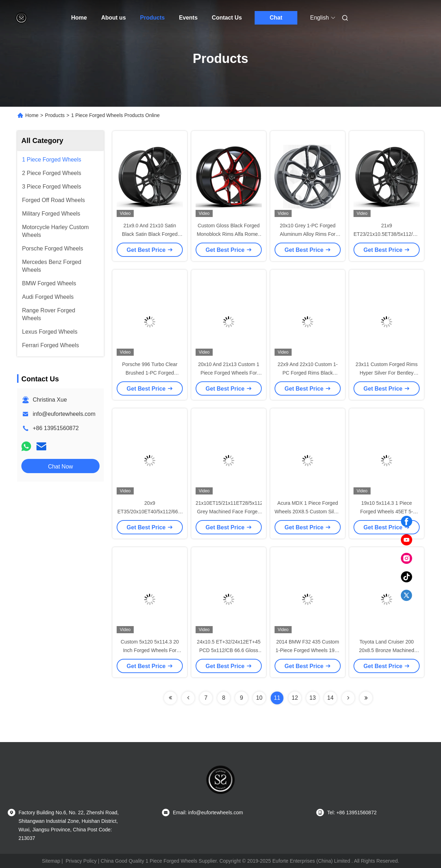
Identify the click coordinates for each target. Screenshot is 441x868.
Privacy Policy (81, 861)
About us (113, 18)
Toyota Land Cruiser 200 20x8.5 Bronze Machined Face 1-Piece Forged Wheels (386, 650)
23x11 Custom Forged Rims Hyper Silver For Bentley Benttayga (387, 373)
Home (79, 18)
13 (313, 698)
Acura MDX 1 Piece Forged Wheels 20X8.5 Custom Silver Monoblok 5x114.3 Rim (308, 512)
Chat (276, 18)
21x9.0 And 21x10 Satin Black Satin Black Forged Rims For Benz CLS (150, 234)
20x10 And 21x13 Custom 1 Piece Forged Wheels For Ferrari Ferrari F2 (229, 373)
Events (188, 18)
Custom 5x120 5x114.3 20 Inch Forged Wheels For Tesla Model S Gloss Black (150, 650)
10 (259, 698)
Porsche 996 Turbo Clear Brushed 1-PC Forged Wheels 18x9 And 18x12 (150, 373)
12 (295, 698)
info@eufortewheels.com (64, 414)
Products (152, 18)
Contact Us (227, 18)
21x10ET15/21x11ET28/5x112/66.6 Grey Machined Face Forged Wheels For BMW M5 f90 (235, 512)
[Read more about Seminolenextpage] (170, 698)
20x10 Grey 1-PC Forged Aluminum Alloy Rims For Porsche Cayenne (308, 234)
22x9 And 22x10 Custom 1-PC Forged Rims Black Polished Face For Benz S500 (308, 373)
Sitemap (51, 861)
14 (330, 698)
